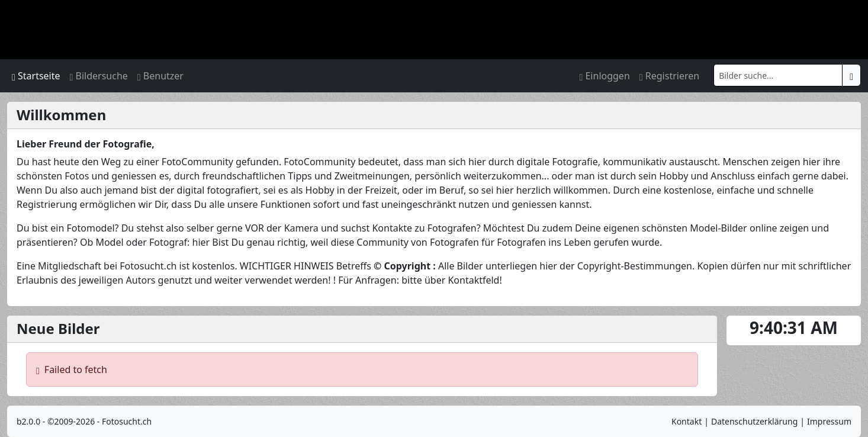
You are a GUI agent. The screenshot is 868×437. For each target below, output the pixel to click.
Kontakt (687, 421)
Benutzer (160, 76)
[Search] (778, 75)
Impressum (829, 421)
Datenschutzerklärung (754, 421)
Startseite (36, 76)
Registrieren (669, 76)
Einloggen (604, 76)
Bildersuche (99, 76)
